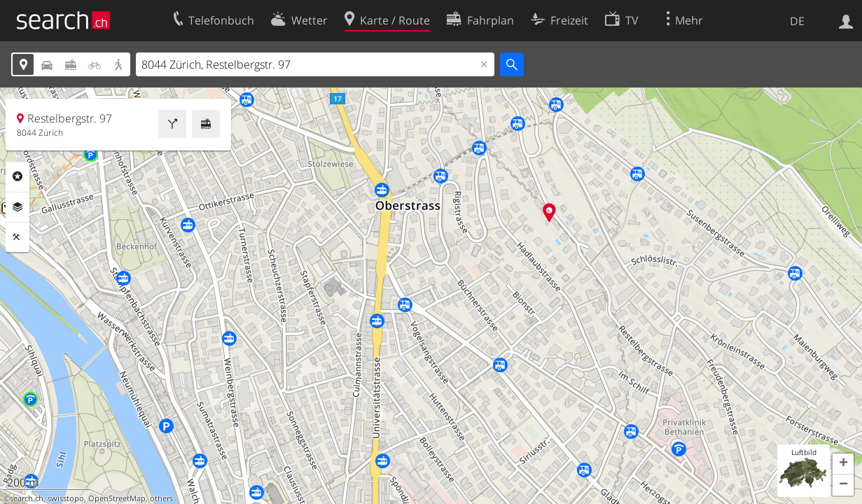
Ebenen (18, 207)
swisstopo (66, 498)
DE (797, 21)
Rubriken (18, 176)
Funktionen (18, 237)
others (161, 498)
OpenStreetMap (117, 498)
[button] (843, 464)
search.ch (27, 498)
